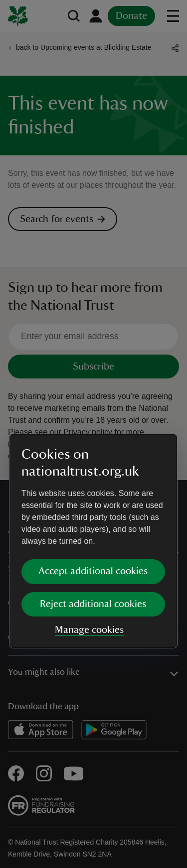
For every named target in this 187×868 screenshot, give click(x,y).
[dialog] (93, 434)
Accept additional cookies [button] (93, 464)
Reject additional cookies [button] (93, 496)
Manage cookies (89, 522)
